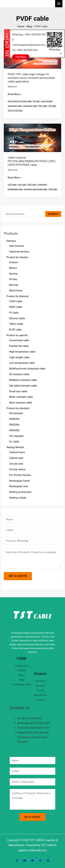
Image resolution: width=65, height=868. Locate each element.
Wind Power (40, 695)
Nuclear (40, 700)
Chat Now (21, 57)
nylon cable (22, 185)
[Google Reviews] (48, 860)
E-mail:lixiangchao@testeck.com (29, 42)
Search (53, 214)
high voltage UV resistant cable (19, 101)
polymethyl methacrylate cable (35, 189)
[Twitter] (32, 860)
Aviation (40, 686)
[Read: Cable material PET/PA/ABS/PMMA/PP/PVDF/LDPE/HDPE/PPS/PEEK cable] (32, 138)
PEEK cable (32, 185)
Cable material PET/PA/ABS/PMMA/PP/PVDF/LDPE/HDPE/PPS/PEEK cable (32, 161)
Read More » (15, 94)
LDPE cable (12, 185)
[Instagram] (40, 860)
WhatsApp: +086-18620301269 (29, 35)
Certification (22, 666)
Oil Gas (40, 690)
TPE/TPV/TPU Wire (15, 111)
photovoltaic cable (30, 106)
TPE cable (52, 106)
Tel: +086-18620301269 (25, 50)
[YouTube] (25, 860)
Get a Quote (18, 576)
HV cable (36, 101)
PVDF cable (43, 106)
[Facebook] (17, 860)
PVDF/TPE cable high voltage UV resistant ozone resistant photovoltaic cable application (31, 78)
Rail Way (40, 681)
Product (22, 670)
